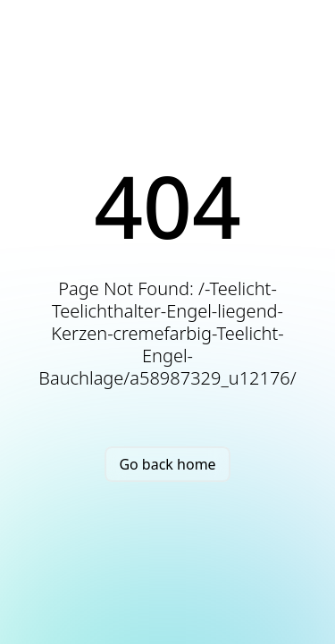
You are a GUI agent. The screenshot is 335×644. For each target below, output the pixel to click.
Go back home (167, 464)
